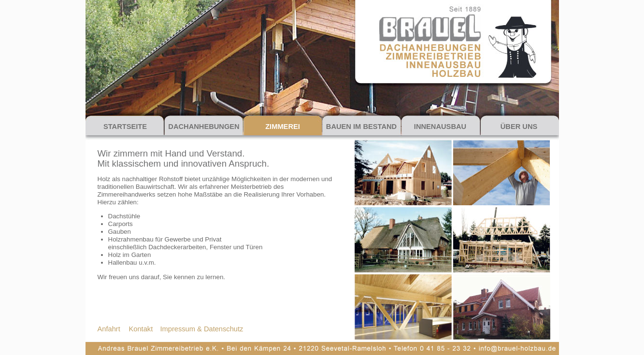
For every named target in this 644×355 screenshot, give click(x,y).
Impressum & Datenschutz (202, 329)
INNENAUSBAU (440, 127)
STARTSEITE (125, 127)
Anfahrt (109, 329)
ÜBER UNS (519, 127)
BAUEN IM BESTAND (361, 127)
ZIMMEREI (283, 127)
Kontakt (141, 329)
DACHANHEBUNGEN (204, 127)
